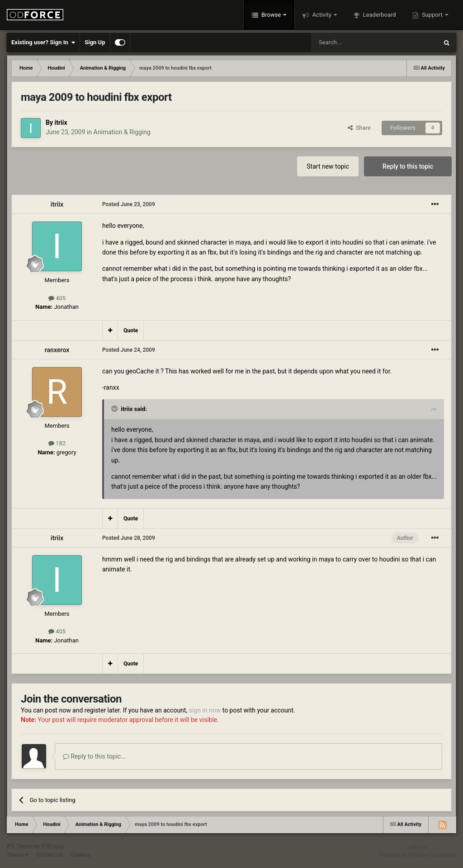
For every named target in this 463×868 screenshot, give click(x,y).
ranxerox (57, 350)
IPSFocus (52, 846)
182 (57, 443)
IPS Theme (20, 846)
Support (432, 15)
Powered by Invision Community (418, 855)
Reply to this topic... (94, 756)
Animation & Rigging (122, 132)
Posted (129, 204)
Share (359, 128)
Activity (322, 15)
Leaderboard (378, 15)
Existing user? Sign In (43, 42)
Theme (17, 855)
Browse (271, 15)
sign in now (205, 710)
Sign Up (95, 42)
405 (57, 298)
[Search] (353, 42)
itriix (61, 123)
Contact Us (50, 855)
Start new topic (328, 166)
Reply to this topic (408, 166)
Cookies (81, 855)
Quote (131, 330)
